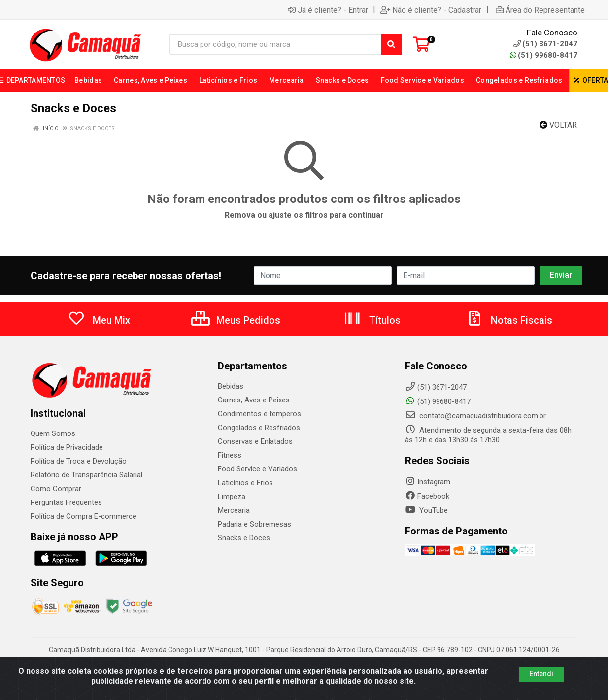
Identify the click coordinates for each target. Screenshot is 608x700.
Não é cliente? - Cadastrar (431, 10)
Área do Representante (540, 10)
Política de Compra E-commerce (84, 516)
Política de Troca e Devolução (79, 461)
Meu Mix (99, 320)
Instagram (428, 482)
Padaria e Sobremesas (254, 524)
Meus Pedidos (236, 320)
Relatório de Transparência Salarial (86, 475)
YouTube (426, 510)
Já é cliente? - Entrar (328, 10)
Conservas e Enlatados (255, 441)
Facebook (427, 496)
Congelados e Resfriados (259, 428)
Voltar (558, 125)
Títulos (372, 320)
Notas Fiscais (509, 320)
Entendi (541, 674)
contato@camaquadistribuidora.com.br (475, 416)
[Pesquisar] (391, 44)
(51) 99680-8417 (544, 55)
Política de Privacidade (67, 447)
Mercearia (234, 510)
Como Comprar (56, 489)
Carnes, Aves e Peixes (254, 400)
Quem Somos (53, 433)
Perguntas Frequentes (66, 502)
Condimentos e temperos (259, 414)
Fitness (230, 455)
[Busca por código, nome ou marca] (275, 44)
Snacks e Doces (244, 538)
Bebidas (231, 386)
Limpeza (232, 497)
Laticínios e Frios (245, 483)
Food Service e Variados (257, 469)
